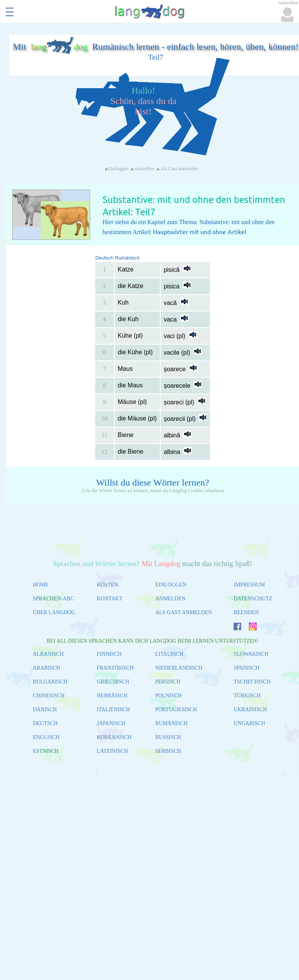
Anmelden (144, 169)
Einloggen (118, 169)
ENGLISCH (46, 737)
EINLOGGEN (171, 585)
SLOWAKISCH (251, 654)
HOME (41, 585)
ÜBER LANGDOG (54, 612)
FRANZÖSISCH (115, 668)
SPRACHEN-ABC (53, 599)
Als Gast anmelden (179, 169)
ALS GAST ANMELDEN (184, 612)
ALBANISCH (48, 654)
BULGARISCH (50, 682)
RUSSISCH (168, 737)
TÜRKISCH (247, 696)
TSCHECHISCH (252, 682)
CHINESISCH (49, 696)
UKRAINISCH (250, 709)
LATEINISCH (112, 751)
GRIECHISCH (113, 682)
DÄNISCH (45, 709)
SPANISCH (246, 668)
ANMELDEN (170, 599)
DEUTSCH (45, 723)
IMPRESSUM (249, 585)
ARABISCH (46, 668)
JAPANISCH (111, 723)
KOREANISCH (114, 737)
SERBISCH (168, 751)
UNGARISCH (249, 723)
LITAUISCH (169, 654)
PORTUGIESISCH (176, 709)
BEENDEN (246, 612)
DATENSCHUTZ (253, 599)
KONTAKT (110, 599)
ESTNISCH (46, 751)
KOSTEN (107, 585)
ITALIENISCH (113, 709)
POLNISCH (168, 696)
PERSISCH (168, 682)
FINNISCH (109, 654)
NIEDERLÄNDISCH (179, 668)
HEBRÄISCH (112, 696)
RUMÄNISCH (171, 723)
